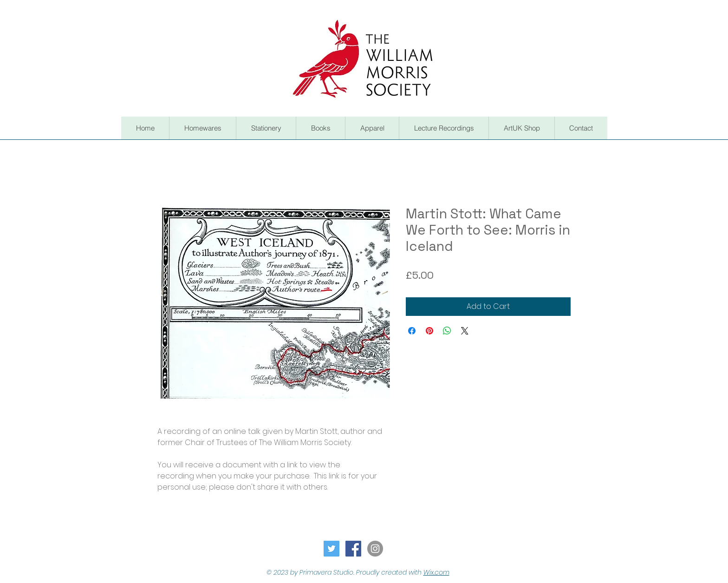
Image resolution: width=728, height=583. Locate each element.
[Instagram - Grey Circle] (375, 549)
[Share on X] (465, 331)
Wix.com (436, 572)
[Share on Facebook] (412, 331)
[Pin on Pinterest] (429, 331)
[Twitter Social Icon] (331, 549)
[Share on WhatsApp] (447, 331)
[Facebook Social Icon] (353, 549)
